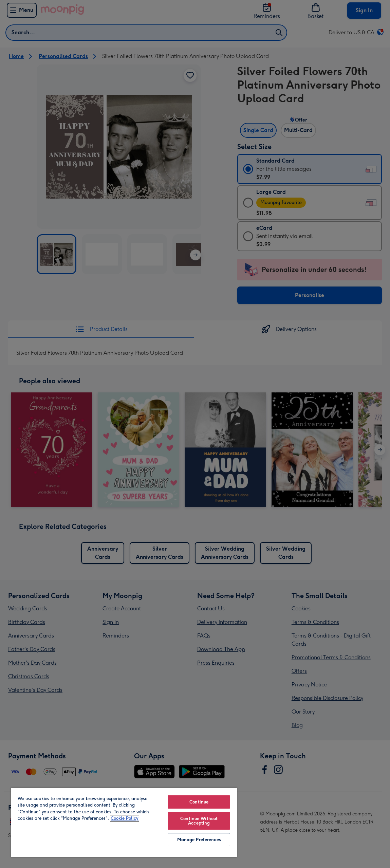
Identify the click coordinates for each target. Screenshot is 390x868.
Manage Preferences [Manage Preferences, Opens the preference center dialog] (199, 840)
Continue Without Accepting (199, 821)
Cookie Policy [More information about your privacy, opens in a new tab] (125, 818)
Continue (199, 802)
